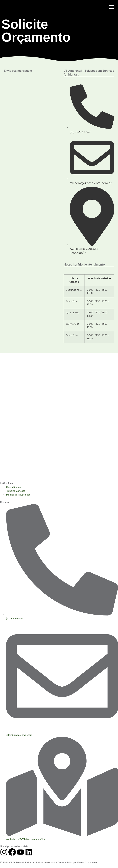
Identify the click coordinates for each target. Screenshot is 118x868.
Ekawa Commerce (87, 862)
